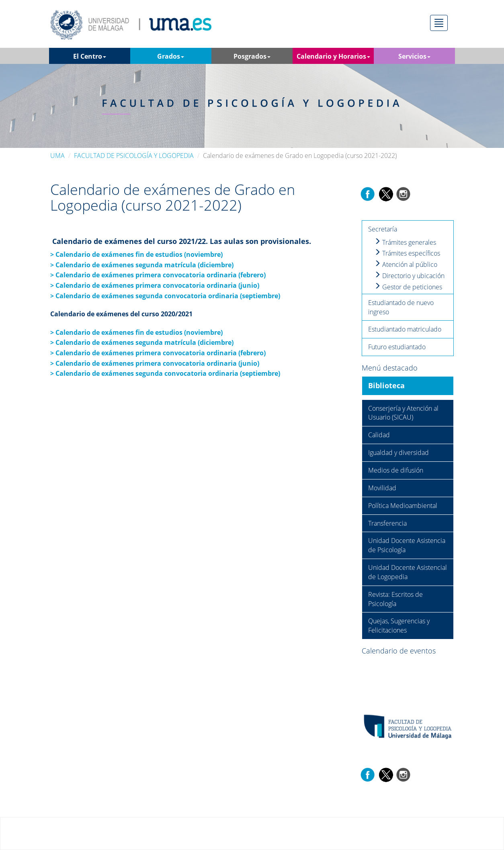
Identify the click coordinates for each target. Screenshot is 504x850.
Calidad (379, 435)
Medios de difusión (396, 470)
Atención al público (406, 264)
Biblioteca (386, 385)
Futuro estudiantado (397, 347)
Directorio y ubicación (409, 276)
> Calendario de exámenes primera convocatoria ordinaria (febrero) (158, 353)
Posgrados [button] (252, 56)
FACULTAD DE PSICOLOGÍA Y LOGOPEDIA (134, 156)
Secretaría (383, 229)
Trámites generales (405, 242)
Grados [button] (171, 56)
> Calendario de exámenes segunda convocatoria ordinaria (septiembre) (166, 296)
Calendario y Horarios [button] (333, 56)
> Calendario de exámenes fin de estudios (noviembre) (136, 332)
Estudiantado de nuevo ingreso (401, 307)
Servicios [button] (414, 56)
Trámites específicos (407, 253)
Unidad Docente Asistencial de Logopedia (408, 572)
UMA (57, 156)
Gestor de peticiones (408, 287)
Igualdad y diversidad (398, 453)
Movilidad (382, 488)
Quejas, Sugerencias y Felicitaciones (399, 626)
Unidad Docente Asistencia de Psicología (407, 545)
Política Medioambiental (403, 506)
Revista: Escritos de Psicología (395, 599)
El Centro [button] (90, 56)
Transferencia (387, 523)
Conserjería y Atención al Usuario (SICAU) (403, 413)
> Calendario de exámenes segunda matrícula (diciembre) (142, 342)
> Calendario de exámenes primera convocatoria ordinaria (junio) (155, 363)
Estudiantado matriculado (405, 329)
